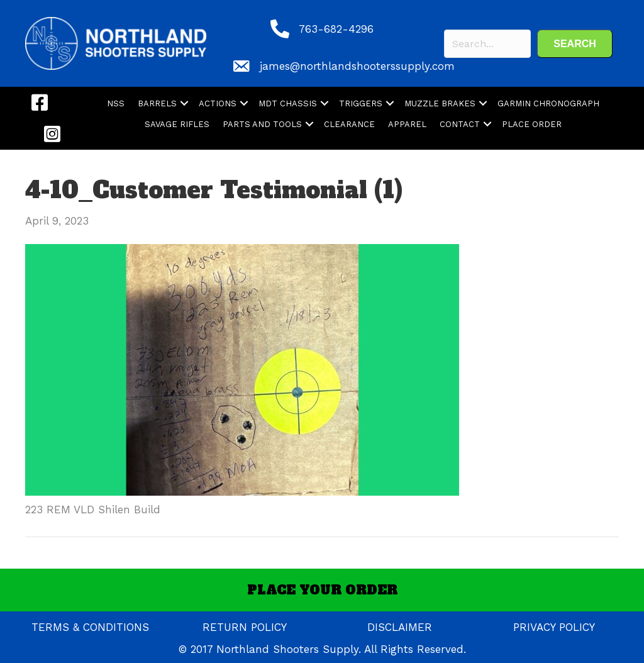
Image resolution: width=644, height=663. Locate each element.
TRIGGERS (361, 103)
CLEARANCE (349, 124)
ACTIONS (218, 103)
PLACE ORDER (532, 124)
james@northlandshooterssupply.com (357, 66)
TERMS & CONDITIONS (90, 627)
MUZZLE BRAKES (440, 103)
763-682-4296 (336, 29)
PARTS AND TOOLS (262, 124)
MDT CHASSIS (288, 103)
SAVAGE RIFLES (177, 124)
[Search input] (487, 44)
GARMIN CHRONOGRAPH (548, 103)
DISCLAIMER (400, 627)
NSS (116, 103)
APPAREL (407, 124)
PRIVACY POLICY (554, 627)
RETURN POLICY (245, 627)
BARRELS (157, 103)
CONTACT (460, 124)
